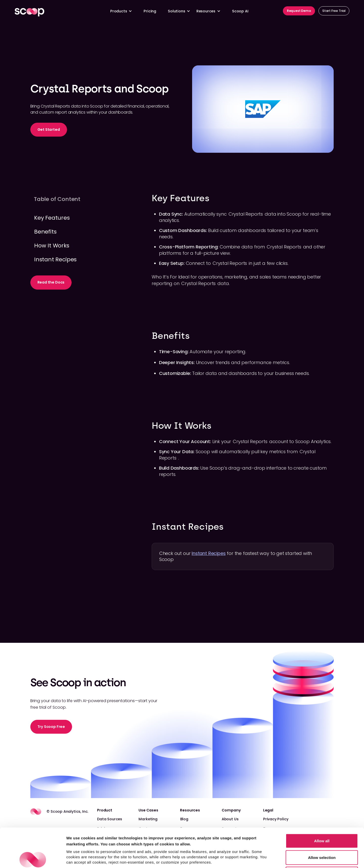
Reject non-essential (322, 835)
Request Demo (299, 11)
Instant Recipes (209, 553)
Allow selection (322, 818)
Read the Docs (51, 282)
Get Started (49, 130)
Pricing (150, 11)
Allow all (322, 802)
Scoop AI (240, 11)
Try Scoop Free (51, 727)
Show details (265, 858)
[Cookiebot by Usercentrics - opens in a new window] (33, 858)
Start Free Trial (334, 11)
